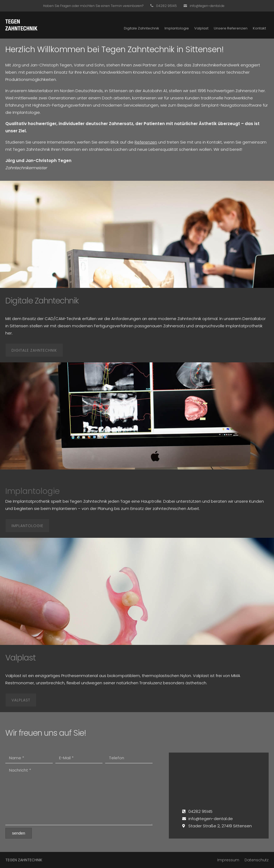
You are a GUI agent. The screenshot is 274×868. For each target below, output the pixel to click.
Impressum (228, 860)
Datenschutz (257, 860)
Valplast (201, 28)
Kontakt (259, 28)
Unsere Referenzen (231, 28)
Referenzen (146, 142)
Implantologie (177, 28)
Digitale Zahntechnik (142, 28)
